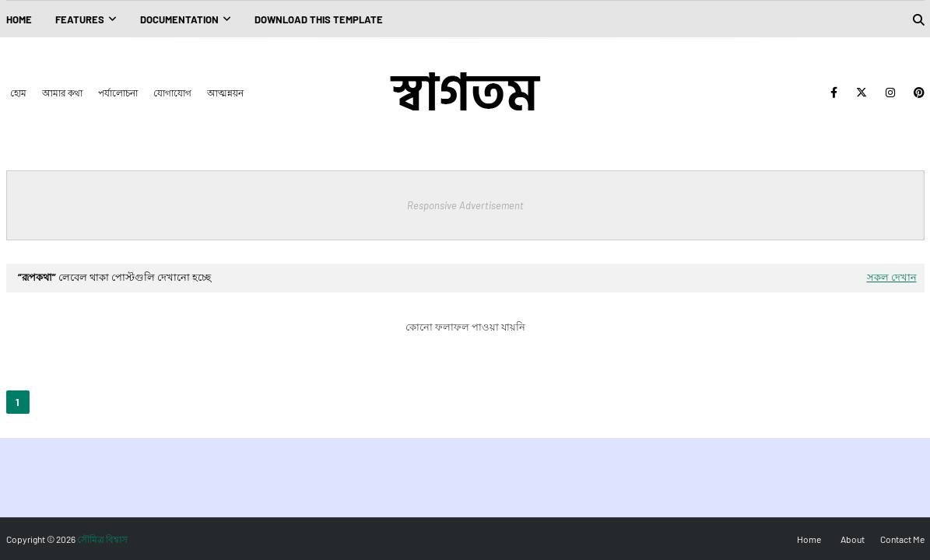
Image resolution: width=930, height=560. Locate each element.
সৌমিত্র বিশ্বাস (102, 539)
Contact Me (902, 539)
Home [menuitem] (19, 19)
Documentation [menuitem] (179, 19)
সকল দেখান (892, 277)
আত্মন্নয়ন (225, 93)
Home (809, 539)
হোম (18, 93)
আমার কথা (62, 93)
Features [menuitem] (80, 19)
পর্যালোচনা (118, 93)
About (853, 539)
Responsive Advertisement (465, 205)
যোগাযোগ (172, 93)
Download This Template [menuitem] (319, 19)
